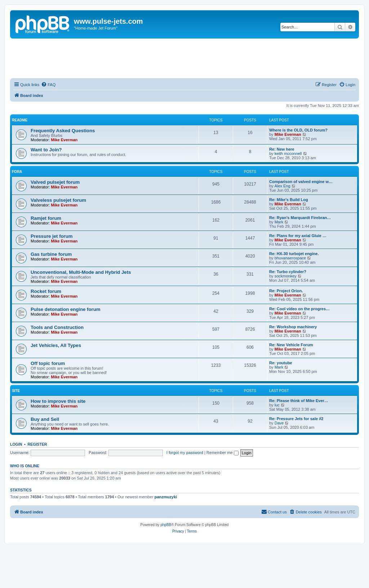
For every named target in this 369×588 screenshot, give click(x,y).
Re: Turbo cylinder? (288, 272)
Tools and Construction (57, 327)
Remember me (223, 453)
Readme (20, 120)
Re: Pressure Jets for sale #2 (296, 419)
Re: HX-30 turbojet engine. (294, 254)
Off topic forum (48, 363)
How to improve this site (58, 401)
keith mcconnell (288, 153)
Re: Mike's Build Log (289, 200)
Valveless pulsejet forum (58, 200)
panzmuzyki (166, 497)
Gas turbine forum (51, 254)
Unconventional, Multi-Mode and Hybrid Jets (81, 272)
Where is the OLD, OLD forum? (298, 130)
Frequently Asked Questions (63, 131)
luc (277, 405)
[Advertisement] (184, 58)
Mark (279, 222)
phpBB (166, 525)
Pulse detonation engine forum (65, 309)
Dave (279, 423)
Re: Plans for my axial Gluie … (298, 236)
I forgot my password (185, 453)
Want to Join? (46, 150)
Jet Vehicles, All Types (56, 345)
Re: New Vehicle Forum (291, 345)
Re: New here (282, 149)
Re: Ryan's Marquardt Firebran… (300, 218)
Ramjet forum (46, 218)
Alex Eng (283, 186)
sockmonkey (286, 276)
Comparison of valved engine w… (301, 182)
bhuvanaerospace (290, 258)
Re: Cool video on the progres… (299, 309)
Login (16, 444)
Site (16, 391)
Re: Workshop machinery (293, 327)
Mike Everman (64, 140)
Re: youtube (281, 363)
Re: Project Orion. (286, 291)
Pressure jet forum (52, 236)
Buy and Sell (45, 419)
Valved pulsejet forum (55, 182)
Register (37, 444)
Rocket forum (46, 291)
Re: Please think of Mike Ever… (299, 401)
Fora (17, 172)
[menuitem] (48, 85)
